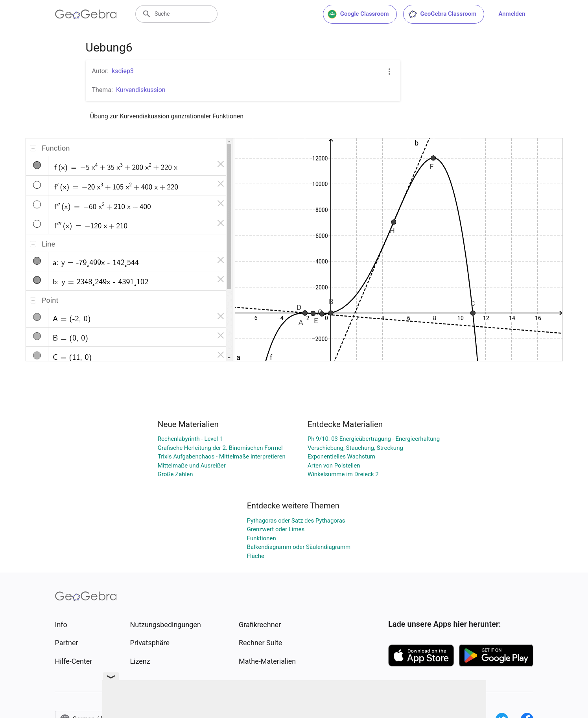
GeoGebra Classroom (442, 14)
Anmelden (512, 14)
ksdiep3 (123, 71)
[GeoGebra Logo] (86, 14)
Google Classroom (358, 14)
